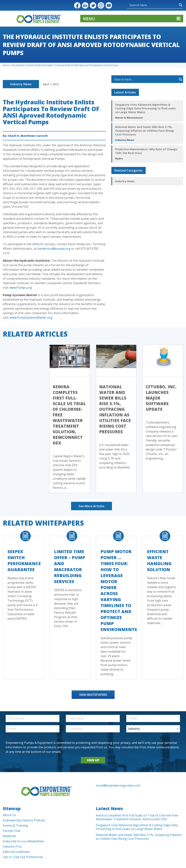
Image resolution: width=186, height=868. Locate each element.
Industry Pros (12, 846)
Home (6, 65)
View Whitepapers (93, 695)
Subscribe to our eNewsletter (24, 841)
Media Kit (9, 836)
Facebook (77, 5)
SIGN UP (93, 760)
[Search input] (153, 5)
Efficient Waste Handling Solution (159, 560)
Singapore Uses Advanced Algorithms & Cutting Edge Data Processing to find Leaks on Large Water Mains (145, 108)
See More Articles (91, 506)
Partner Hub (12, 831)
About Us (9, 815)
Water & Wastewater (129, 118)
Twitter (93, 5)
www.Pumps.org (21, 288)
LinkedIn (85, 5)
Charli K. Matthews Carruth (28, 136)
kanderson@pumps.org (54, 249)
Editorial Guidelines (16, 852)
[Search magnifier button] (181, 5)
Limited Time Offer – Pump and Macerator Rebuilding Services (70, 566)
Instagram (101, 5)
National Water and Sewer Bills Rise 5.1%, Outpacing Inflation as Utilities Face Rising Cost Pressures (144, 131)
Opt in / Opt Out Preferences (23, 857)
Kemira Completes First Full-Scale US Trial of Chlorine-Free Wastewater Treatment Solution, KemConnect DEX (137, 817)
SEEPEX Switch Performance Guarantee (24, 560)
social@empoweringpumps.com (118, 785)
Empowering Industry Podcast (24, 820)
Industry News (21, 84)
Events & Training (15, 825)
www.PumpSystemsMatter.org (31, 317)
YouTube (109, 5)
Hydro (119, 158)
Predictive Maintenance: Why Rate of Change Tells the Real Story (146, 151)
